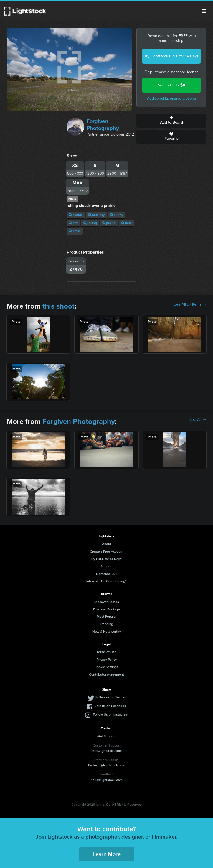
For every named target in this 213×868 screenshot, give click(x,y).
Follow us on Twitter (111, 697)
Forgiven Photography (103, 125)
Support (107, 566)
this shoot (59, 306)
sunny (117, 215)
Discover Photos (107, 602)
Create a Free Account (107, 551)
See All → (198, 420)
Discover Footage (106, 609)
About (107, 544)
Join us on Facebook (110, 706)
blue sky (96, 215)
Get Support (106, 736)
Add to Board (171, 121)
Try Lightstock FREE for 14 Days (171, 56)
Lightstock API (107, 574)
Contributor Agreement (106, 674)
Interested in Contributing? (106, 581)
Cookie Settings (106, 667)
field (126, 223)
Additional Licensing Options (172, 98)
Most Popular (107, 617)
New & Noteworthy (107, 632)
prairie (109, 223)
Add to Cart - (171, 85)
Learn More (107, 854)
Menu (204, 11)
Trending (106, 624)
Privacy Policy (107, 660)
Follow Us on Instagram (111, 714)
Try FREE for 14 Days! (106, 559)
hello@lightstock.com (107, 780)
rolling (90, 223)
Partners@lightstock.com (107, 765)
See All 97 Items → (190, 304)
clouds (76, 215)
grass (75, 231)
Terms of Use (106, 652)
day (73, 223)
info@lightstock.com (107, 751)
